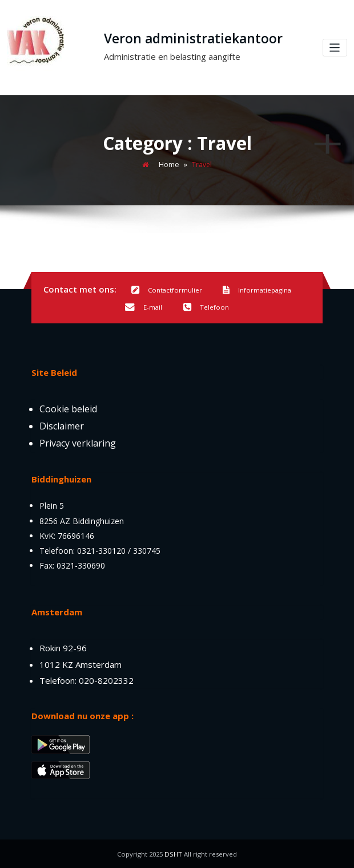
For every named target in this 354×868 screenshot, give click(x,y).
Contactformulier (167, 290)
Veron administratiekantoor (193, 39)
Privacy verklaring (78, 443)
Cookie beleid (68, 408)
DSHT (174, 853)
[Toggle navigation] (335, 48)
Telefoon (206, 308)
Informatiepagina (257, 290)
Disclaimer (62, 425)
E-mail (144, 308)
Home (169, 165)
